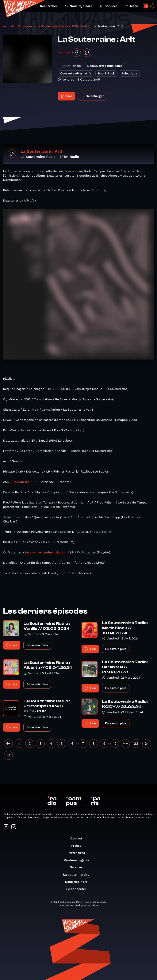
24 (147, 743)
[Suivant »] (8, 755)
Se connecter (78, 889)
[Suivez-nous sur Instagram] (14, 827)
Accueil (8, 26)
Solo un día (21, 482)
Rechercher (46, 6)
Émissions (25, 26)
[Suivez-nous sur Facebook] (6, 827)
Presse (78, 846)
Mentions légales (78, 860)
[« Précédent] (8, 744)
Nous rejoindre (79, 6)
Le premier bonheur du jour (46, 552)
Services (109, 6)
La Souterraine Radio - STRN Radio (63, 26)
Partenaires (78, 853)
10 (115, 743)
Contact (78, 838)
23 (136, 743)
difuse (94, 905)
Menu (132, 6)
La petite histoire (78, 874)
